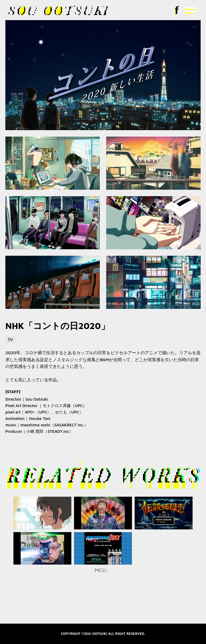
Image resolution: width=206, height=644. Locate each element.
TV (10, 340)
